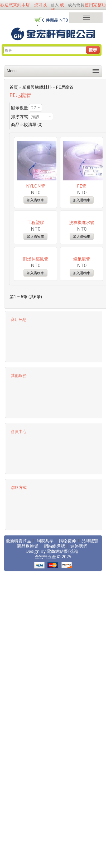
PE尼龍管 (65, 87)
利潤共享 (45, 615)
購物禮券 (68, 615)
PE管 (82, 186)
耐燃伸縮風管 (36, 333)
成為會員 (76, 5)
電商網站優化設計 (64, 625)
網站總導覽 (54, 620)
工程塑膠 (36, 259)
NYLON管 (36, 186)
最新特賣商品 (18, 615)
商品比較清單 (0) (27, 124)
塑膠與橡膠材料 (37, 87)
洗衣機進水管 (82, 259)
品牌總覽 (90, 615)
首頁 (14, 87)
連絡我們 (79, 620)
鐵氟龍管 (82, 333)
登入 (55, 5)
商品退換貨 (28, 620)
